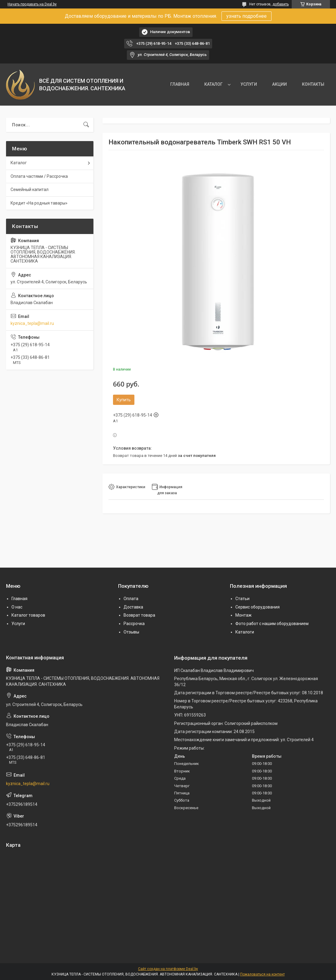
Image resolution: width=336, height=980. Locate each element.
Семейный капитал (30, 190)
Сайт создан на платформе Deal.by (168, 969)
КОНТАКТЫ (313, 84)
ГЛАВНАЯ (180, 84)
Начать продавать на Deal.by (32, 4)
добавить (281, 4)
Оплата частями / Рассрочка (39, 176)
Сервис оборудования (257, 607)
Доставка (133, 607)
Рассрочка (134, 624)
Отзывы (131, 632)
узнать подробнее (247, 16)
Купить (124, 400)
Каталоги (245, 632)
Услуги (18, 624)
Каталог (19, 163)
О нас (17, 607)
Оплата (131, 599)
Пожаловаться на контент (262, 974)
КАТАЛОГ (214, 84)
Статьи (242, 599)
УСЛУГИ (249, 84)
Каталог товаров (28, 615)
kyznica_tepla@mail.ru (32, 323)
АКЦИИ (279, 84)
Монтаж (243, 615)
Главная (19, 599)
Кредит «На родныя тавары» (39, 203)
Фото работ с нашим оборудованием (272, 624)
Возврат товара (139, 615)
